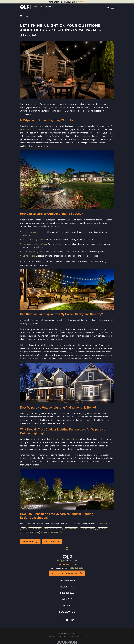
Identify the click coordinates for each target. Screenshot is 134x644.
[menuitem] (53, 636)
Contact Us (67, 606)
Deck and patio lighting (32, 251)
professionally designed (30, 129)
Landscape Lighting (88, 529)
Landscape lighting (31, 232)
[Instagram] (73, 620)
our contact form (104, 523)
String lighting (29, 256)
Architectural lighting (32, 239)
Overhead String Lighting (51, 532)
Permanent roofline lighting (35, 244)
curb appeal (88, 420)
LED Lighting (103, 529)
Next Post (52, 542)
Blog (23, 529)
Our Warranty (67, 581)
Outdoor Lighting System (30, 532)
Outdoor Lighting (35, 529)
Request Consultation (67, 573)
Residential (67, 587)
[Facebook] (61, 620)
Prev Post (30, 542)
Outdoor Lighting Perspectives (49, 107)
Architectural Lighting (53, 529)
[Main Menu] (112, 7)
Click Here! (82, 2)
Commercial (67, 593)
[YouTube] (67, 620)
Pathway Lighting (71, 529)
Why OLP (67, 599)
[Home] (36, 7)
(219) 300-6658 (77, 568)
